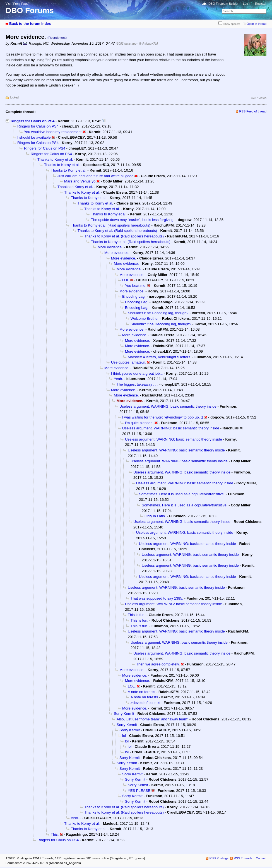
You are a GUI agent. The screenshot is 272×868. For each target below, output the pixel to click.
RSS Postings (219, 858)
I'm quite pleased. (139, 423)
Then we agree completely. (158, 664)
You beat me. (136, 286)
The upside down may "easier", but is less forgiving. (133, 220)
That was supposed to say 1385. (157, 598)
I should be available (34, 137)
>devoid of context (145, 703)
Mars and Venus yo (80, 181)
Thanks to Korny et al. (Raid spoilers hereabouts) (111, 225)
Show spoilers (232, 24)
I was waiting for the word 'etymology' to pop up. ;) (163, 417)
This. (55, 834)
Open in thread (257, 24)
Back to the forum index (30, 24)
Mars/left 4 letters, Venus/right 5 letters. (159, 357)
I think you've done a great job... (137, 373)
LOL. (132, 686)
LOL (126, 280)
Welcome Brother (145, 318)
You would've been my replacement (53, 132)
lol (124, 736)
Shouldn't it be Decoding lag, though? (158, 313)
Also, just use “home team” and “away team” (152, 719)
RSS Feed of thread (253, 111)
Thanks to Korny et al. (55, 159)
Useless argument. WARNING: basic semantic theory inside (168, 406)
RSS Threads (243, 858)
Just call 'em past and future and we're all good (95, 176)
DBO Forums (30, 10)
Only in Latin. (155, 516)
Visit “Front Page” (18, 4)
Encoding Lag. (134, 296)
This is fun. (137, 615)
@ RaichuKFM (148, 44)
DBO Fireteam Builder (223, 4)
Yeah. (118, 379)
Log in (247, 4)
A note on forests (141, 692)
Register (261, 4)
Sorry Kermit (124, 714)
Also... (76, 818)
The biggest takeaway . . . (137, 384)
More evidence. (110, 247)
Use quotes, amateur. (128, 362)
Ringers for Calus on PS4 (33, 121)
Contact (261, 858)
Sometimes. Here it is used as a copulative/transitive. (182, 494)
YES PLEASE (139, 791)
